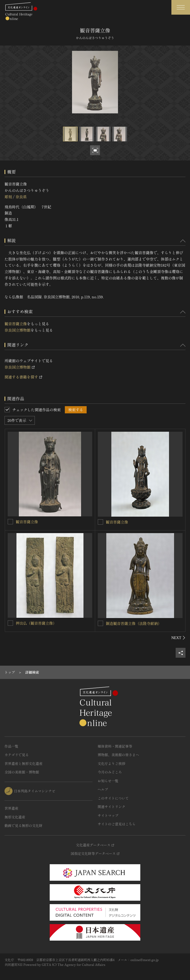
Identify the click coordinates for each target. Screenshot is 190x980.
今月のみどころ (110, 772)
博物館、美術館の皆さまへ (119, 755)
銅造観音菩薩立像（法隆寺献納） (134, 623)
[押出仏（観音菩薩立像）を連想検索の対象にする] (10, 623)
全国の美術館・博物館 (22, 772)
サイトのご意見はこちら (117, 824)
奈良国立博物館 (18, 330)
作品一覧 (11, 746)
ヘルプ (103, 789)
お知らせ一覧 (108, 781)
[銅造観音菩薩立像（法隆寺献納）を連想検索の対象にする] (100, 623)
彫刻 (8, 197)
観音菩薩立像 (16, 324)
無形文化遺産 (15, 817)
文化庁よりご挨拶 (112, 763)
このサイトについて (113, 798)
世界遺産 (11, 808)
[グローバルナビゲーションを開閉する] (181, 7)
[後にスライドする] (178, 638)
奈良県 (21, 197)
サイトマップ (108, 815)
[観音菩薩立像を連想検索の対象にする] (10, 522)
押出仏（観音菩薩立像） (36, 623)
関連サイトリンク (112, 807)
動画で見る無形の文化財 (24, 825)
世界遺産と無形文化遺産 (24, 763)
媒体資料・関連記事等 (115, 746)
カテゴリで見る (17, 755)
